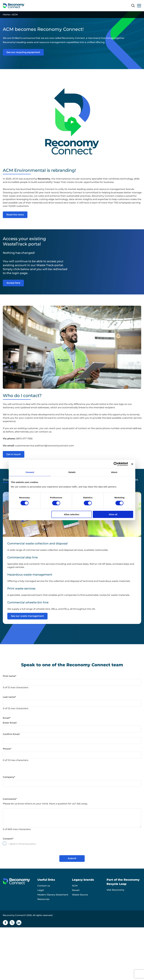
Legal (41, 890)
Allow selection (72, 514)
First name (10, 676)
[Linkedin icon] (19, 923)
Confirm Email (11, 734)
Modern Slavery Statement (53, 895)
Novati (76, 890)
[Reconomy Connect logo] (14, 6)
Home (6, 15)
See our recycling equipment (23, 52)
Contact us (44, 886)
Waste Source (80, 895)
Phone (7, 749)
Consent (8, 839)
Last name (9, 697)
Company (9, 777)
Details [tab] (72, 472)
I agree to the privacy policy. (22, 844)
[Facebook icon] (5, 923)
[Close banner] (132, 464)
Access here (13, 283)
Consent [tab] (30, 472)
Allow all (113, 514)
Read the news (15, 215)
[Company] (72, 783)
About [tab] (114, 472)
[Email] (72, 729)
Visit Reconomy (115, 890)
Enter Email (10, 723)
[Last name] (72, 703)
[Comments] (72, 818)
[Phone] (72, 755)
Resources (43, 899)
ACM (75, 886)
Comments (10, 799)
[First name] (72, 682)
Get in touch (14, 454)
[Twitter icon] (12, 923)
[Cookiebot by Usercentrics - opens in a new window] (116, 464)
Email (7, 718)
